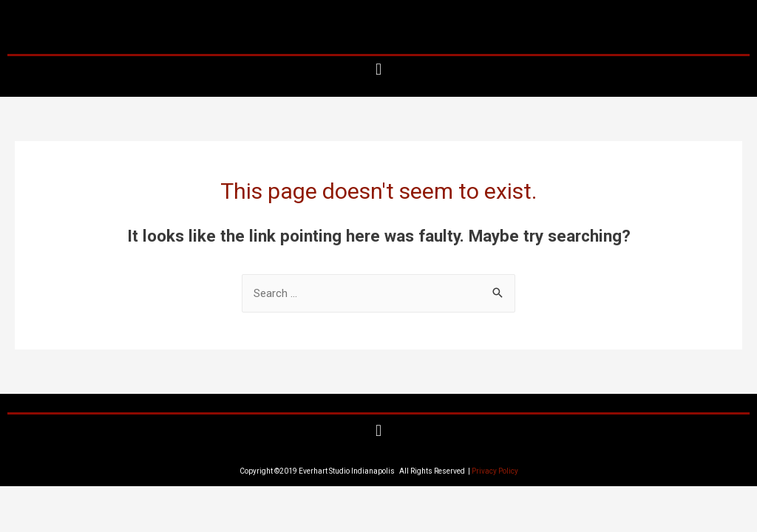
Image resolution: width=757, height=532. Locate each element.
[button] (378, 70)
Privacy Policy (495, 471)
